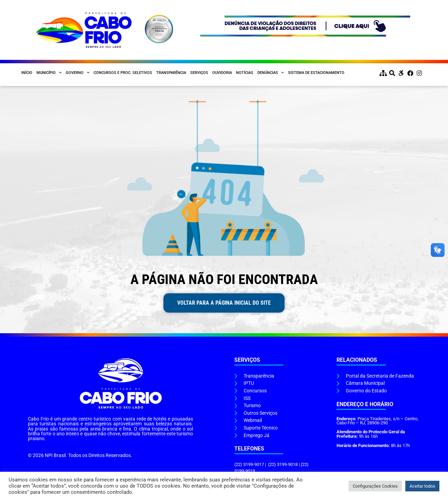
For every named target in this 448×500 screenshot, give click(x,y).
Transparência (171, 73)
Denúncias (271, 73)
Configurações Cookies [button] (375, 486)
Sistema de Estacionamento (316, 73)
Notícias (245, 73)
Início (27, 73)
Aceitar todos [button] (422, 486)
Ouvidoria (222, 73)
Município (49, 73)
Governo (78, 73)
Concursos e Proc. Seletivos (123, 73)
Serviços (199, 73)
